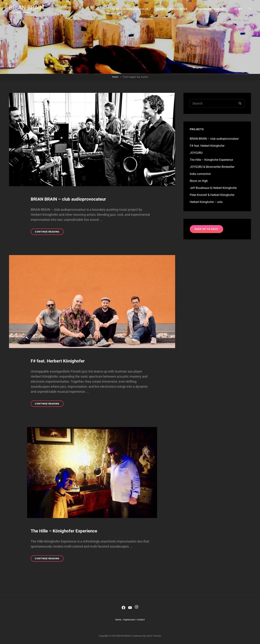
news (238, 9)
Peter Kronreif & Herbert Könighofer (212, 195)
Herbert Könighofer (172, 9)
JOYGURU (196, 153)
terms (118, 620)
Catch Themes (154, 636)
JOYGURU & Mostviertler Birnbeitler (212, 167)
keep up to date (206, 229)
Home (115, 77)
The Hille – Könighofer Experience (64, 531)
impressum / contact (211, 9)
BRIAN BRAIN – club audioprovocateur (68, 199)
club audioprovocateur (130, 9)
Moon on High (199, 181)
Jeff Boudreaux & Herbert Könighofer (213, 188)
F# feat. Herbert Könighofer (58, 361)
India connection (200, 174)
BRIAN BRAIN (27, 8)
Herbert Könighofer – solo (206, 202)
